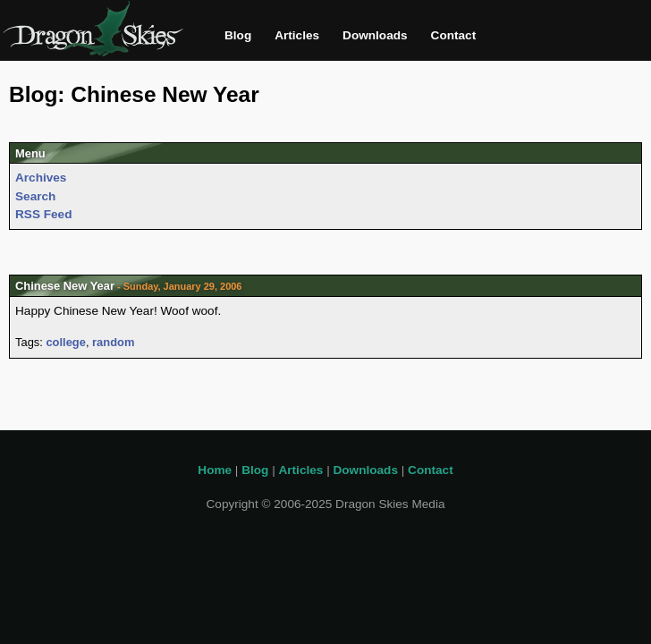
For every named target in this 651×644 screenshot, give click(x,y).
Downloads (375, 35)
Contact (454, 35)
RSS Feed (43, 214)
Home (215, 470)
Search (35, 196)
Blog (238, 35)
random (113, 342)
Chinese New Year (65, 286)
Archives (41, 178)
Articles (297, 35)
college (65, 342)
